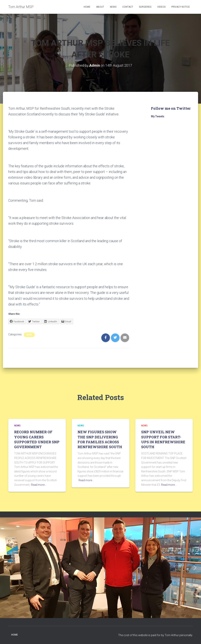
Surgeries (145, 7)
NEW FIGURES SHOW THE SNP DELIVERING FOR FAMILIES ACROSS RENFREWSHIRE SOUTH (100, 439)
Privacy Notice (181, 7)
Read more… (39, 485)
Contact (128, 7)
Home (87, 7)
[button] (6, 568)
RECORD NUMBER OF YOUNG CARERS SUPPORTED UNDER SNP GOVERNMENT (37, 439)
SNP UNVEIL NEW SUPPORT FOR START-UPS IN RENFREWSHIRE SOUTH (163, 439)
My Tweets (158, 116)
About (100, 7)
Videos (161, 7)
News (113, 7)
